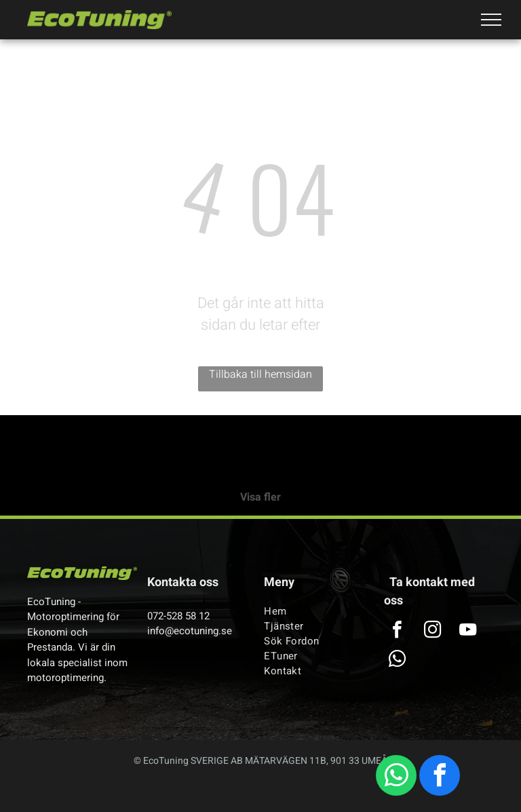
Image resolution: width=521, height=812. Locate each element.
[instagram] (432, 631)
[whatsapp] (396, 777)
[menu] (491, 20)
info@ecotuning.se (190, 631)
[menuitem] (314, 611)
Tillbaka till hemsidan (260, 374)
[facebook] (440, 777)
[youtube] (467, 631)
